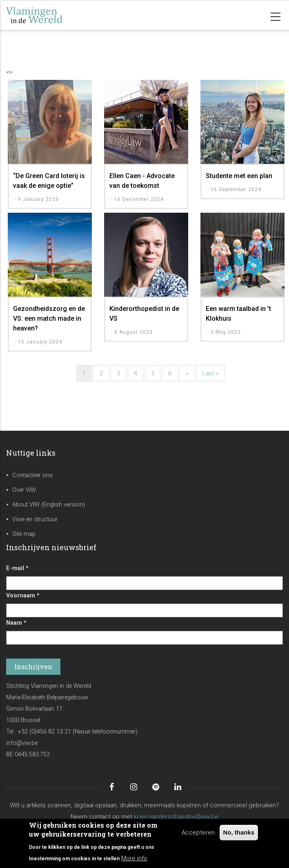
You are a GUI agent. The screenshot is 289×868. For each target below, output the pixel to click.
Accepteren (198, 833)
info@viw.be (22, 743)
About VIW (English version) (49, 505)
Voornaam (23, 596)
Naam (16, 623)
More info (134, 858)
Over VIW (24, 490)
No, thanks (239, 832)
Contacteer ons (32, 475)
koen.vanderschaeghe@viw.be (176, 817)
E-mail (17, 568)
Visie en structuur (35, 519)
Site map (24, 534)
